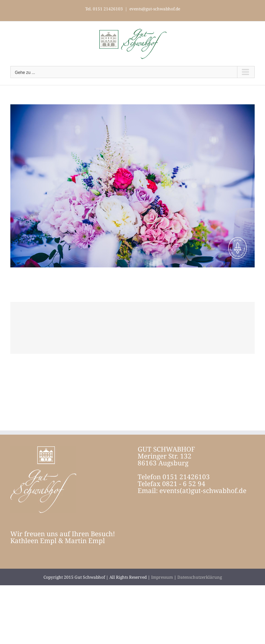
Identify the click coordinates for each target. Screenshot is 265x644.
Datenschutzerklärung (200, 577)
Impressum (162, 577)
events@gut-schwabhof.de (155, 9)
